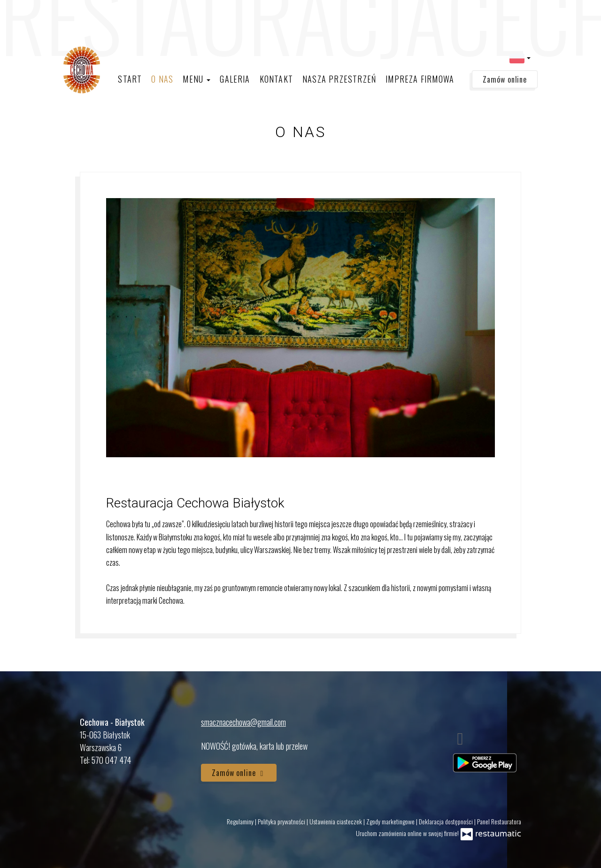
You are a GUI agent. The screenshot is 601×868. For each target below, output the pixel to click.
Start (130, 79)
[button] (520, 58)
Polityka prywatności (282, 821)
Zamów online (505, 79)
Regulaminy (241, 821)
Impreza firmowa (420, 79)
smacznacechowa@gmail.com (243, 722)
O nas (162, 79)
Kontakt (276, 79)
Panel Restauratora (499, 821)
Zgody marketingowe (391, 821)
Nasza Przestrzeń (339, 79)
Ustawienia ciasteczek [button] (336, 821)
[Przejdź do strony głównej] (82, 70)
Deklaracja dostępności (447, 821)
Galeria (235, 79)
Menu (196, 79)
